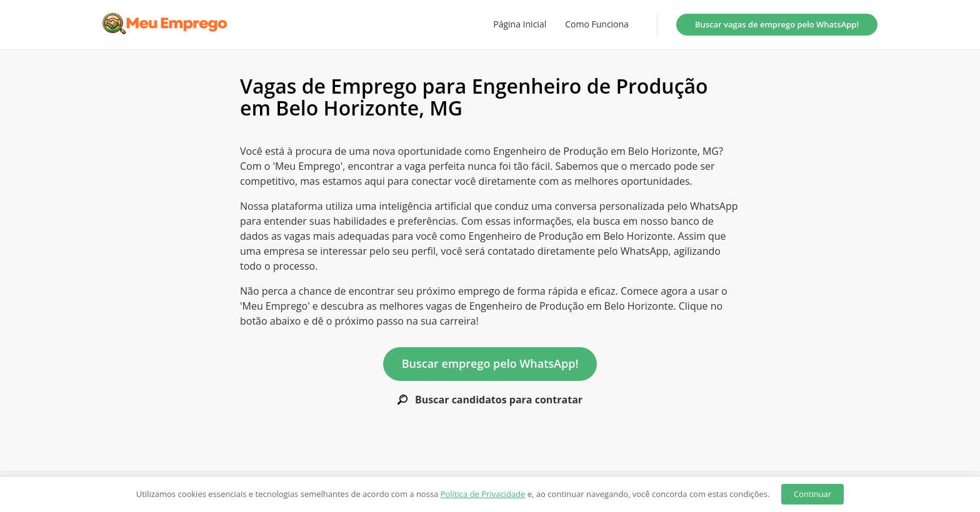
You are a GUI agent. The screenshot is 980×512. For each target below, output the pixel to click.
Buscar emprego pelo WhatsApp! (490, 363)
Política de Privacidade (483, 494)
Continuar (812, 494)
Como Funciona (597, 24)
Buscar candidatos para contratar (490, 400)
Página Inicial (520, 24)
